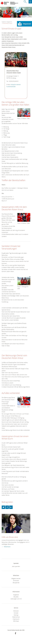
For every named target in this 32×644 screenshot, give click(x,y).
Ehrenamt (16, 581)
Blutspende (16, 583)
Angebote (16, 595)
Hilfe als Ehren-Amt (10, 537)
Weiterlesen (7, 547)
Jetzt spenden (16, 566)
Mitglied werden (16, 578)
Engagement (9, 22)
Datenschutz (16, 617)
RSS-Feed (16, 621)
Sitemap (16, 615)
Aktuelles (16, 597)
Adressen (16, 611)
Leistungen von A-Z (16, 599)
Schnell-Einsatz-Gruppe (7, 23)
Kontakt (16, 613)
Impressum (16, 619)
